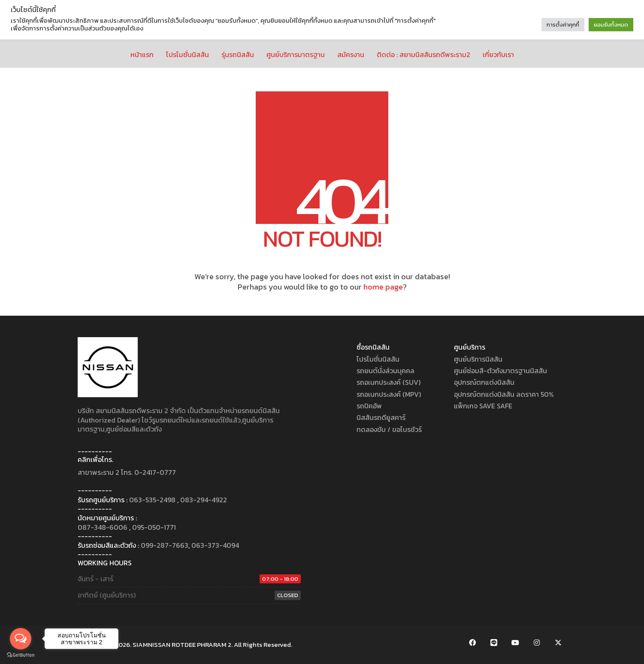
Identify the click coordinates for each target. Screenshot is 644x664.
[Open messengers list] (21, 639)
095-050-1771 (154, 527)
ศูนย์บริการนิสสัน (478, 359)
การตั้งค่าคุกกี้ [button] (563, 25)
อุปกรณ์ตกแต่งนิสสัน (484, 382)
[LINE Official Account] (494, 643)
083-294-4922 (204, 500)
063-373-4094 (215, 545)
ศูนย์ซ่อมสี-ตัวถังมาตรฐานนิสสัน (500, 371)
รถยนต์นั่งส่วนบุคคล (385, 371)
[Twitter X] (558, 643)
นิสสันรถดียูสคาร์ (381, 418)
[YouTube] (515, 643)
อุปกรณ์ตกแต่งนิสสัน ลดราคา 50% (504, 394)
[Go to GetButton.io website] (21, 655)
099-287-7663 (165, 545)
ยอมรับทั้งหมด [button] (611, 25)
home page (383, 287)
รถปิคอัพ (369, 406)
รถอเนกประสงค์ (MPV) (389, 394)
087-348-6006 (103, 527)
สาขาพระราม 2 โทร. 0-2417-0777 (127, 472)
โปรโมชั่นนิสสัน (378, 359)
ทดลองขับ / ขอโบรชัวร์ (389, 430)
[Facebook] (472, 643)
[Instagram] (537, 643)
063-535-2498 (152, 500)
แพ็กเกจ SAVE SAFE (483, 406)
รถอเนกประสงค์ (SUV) (389, 382)
